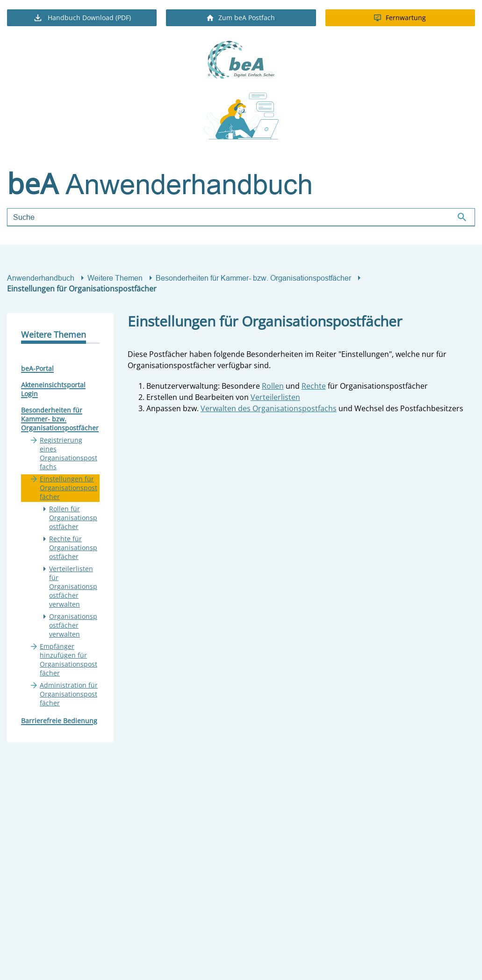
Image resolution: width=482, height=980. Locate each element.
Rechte (314, 386)
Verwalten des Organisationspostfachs (269, 408)
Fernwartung (400, 18)
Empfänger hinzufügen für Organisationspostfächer (68, 660)
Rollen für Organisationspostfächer (73, 518)
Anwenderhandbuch (41, 278)
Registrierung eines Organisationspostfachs (68, 453)
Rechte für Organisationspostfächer (73, 548)
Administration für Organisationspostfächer (69, 694)
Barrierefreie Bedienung (59, 721)
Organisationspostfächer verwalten (73, 625)
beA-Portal (37, 368)
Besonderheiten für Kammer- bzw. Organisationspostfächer (253, 278)
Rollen (273, 386)
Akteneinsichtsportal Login (53, 389)
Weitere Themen (115, 278)
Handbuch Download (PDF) (82, 18)
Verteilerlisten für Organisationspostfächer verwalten (73, 586)
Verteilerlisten (275, 397)
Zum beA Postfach (241, 18)
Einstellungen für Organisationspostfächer (68, 488)
